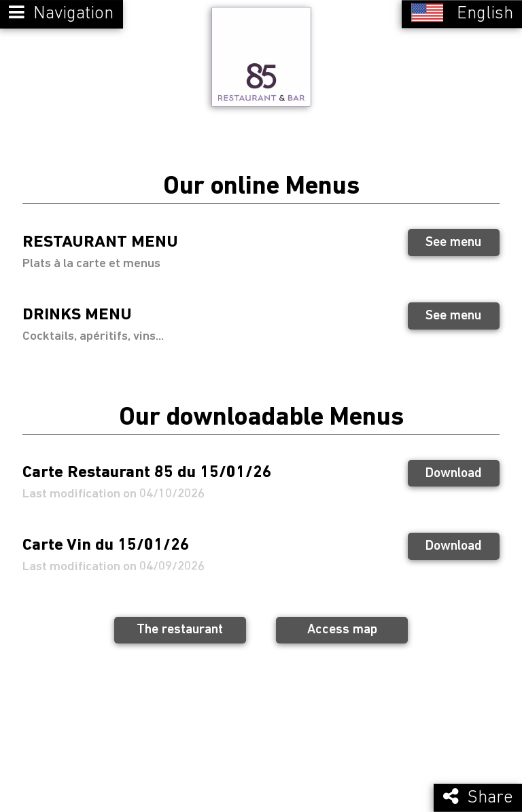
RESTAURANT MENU (100, 240)
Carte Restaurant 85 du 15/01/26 (147, 470)
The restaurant (180, 628)
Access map (342, 628)
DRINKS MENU (77, 313)
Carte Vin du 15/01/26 (106, 543)
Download (454, 471)
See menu (453, 241)
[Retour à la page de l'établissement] (261, 55)
